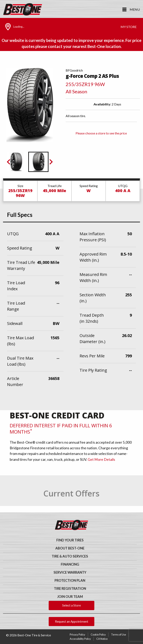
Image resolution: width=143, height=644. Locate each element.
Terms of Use (119, 635)
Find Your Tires (70, 540)
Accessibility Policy (80, 639)
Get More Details (101, 459)
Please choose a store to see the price (101, 133)
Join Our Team (70, 597)
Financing (70, 564)
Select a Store (71, 605)
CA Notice (102, 639)
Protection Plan (70, 581)
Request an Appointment (72, 621)
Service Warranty (70, 572)
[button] (16, 162)
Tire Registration (70, 589)
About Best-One (70, 548)
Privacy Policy (77, 635)
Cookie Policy (98, 635)
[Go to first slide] (51, 162)
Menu (135, 9)
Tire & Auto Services (70, 556)
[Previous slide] (9, 162)
